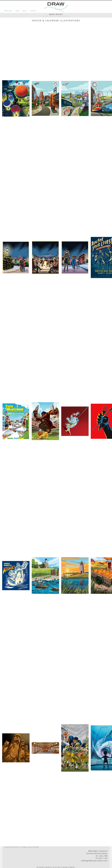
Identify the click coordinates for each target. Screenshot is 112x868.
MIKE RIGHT (56, 14)
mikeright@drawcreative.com (94, 861)
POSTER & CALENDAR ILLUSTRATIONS (56, 21)
